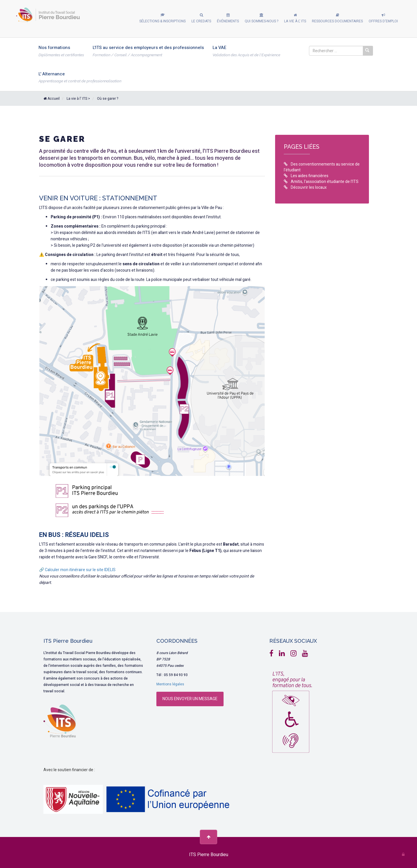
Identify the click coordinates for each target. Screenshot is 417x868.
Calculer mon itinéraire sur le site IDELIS (80, 570)
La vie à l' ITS (77, 99)
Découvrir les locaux (305, 188)
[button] (162, 19)
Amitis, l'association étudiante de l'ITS (321, 182)
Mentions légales (170, 684)
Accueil (52, 99)
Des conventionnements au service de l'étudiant (322, 167)
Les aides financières (306, 176)
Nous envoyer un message (190, 699)
